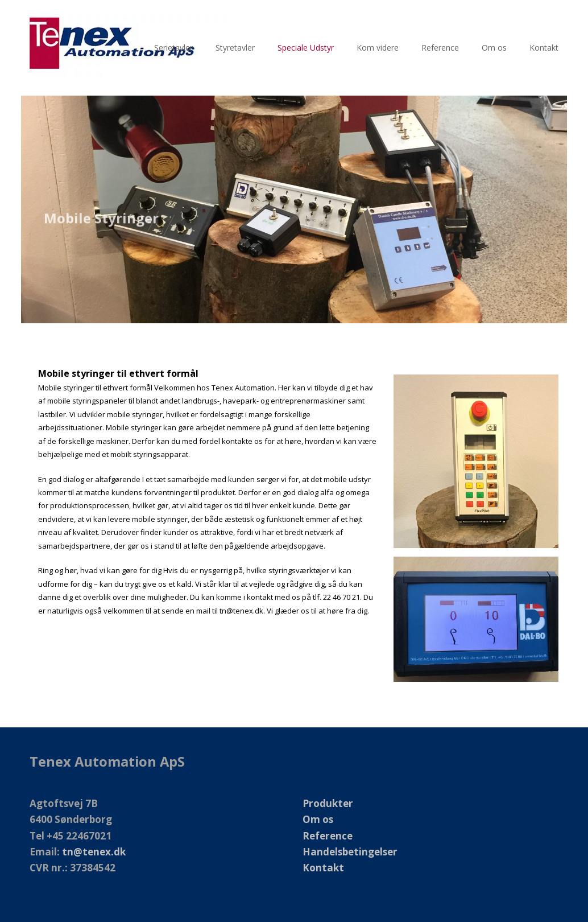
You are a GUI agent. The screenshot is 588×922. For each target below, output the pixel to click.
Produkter (328, 803)
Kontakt (323, 868)
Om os (318, 819)
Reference (328, 836)
